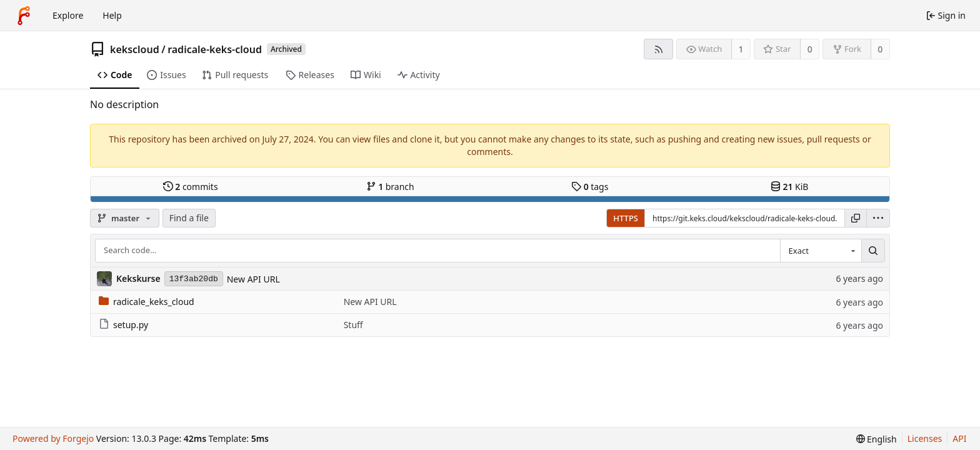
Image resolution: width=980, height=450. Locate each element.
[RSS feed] (658, 49)
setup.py (123, 325)
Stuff (353, 325)
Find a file (189, 218)
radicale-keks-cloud (215, 49)
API (959, 438)
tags (590, 187)
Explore (68, 15)
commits (191, 187)
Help (112, 15)
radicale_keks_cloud (147, 302)
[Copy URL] (856, 218)
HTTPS (626, 218)
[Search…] (873, 251)
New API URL (253, 279)
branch (390, 187)
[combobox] (821, 251)
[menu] (878, 218)
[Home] (24, 16)
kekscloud (135, 49)
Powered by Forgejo (53, 438)
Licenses (925, 438)
